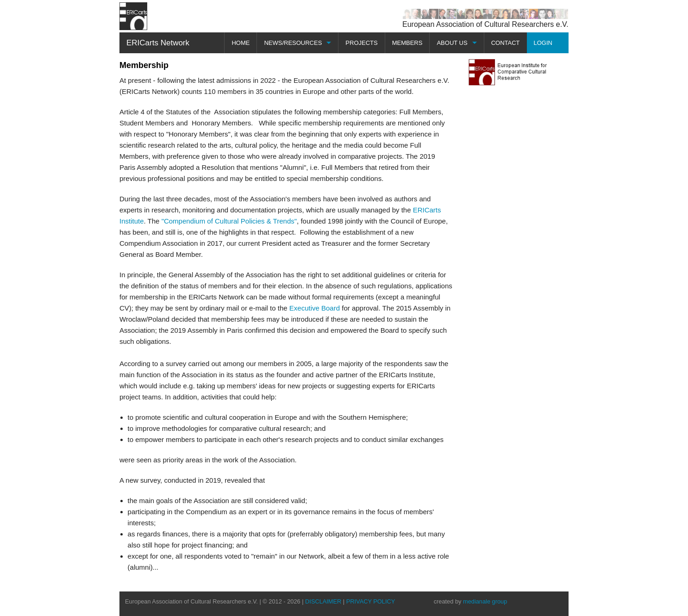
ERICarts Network (158, 43)
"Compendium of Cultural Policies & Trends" (229, 221)
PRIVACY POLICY (371, 601)
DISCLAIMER (323, 601)
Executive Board (315, 308)
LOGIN (543, 43)
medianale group (485, 601)
